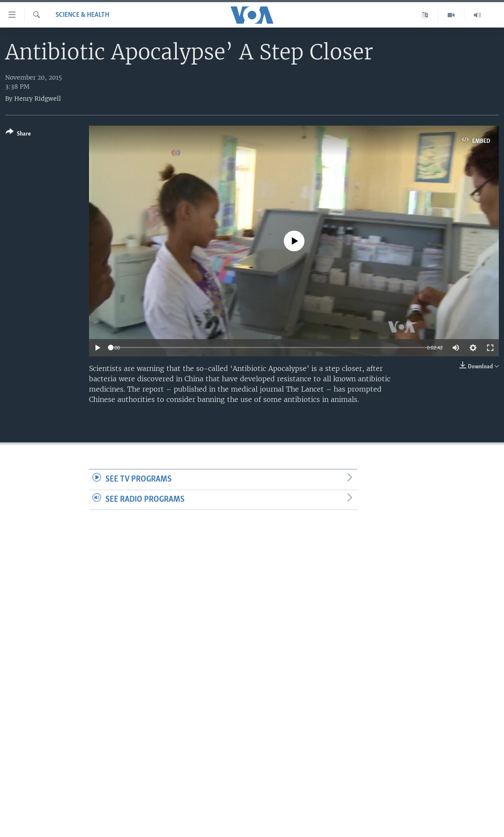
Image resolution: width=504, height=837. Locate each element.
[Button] (18, 134)
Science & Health (82, 15)
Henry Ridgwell (38, 99)
